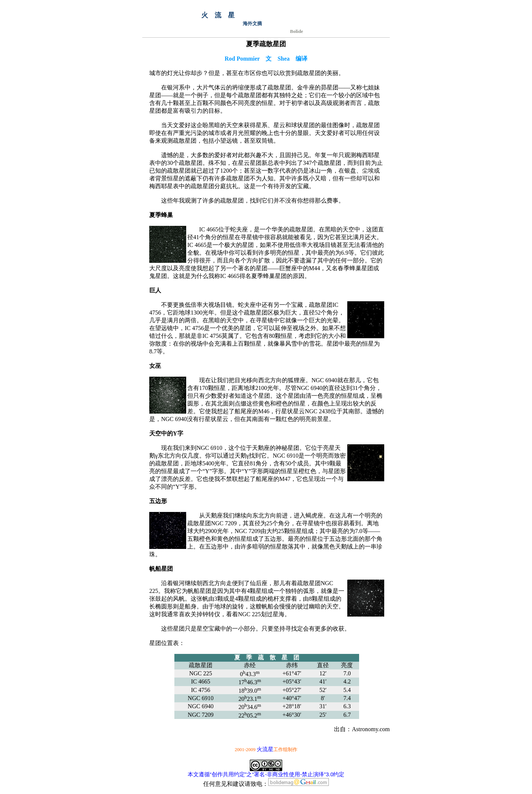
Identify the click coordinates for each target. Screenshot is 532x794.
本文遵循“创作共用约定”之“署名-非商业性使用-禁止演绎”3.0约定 (266, 774)
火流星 (265, 749)
